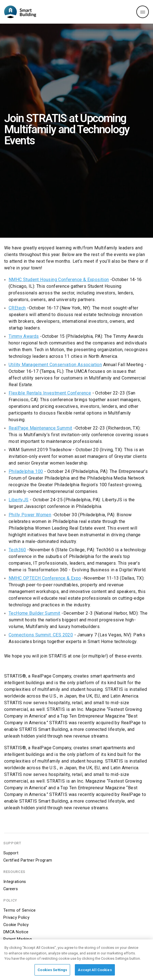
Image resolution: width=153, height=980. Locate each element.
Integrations (15, 882)
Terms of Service (20, 910)
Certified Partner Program (28, 860)
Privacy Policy (16, 918)
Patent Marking (18, 939)
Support (11, 853)
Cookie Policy (16, 925)
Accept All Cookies (95, 972)
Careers (11, 889)
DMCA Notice (16, 932)
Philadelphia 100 (26, 471)
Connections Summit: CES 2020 (41, 635)
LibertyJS (19, 500)
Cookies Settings (52, 972)
